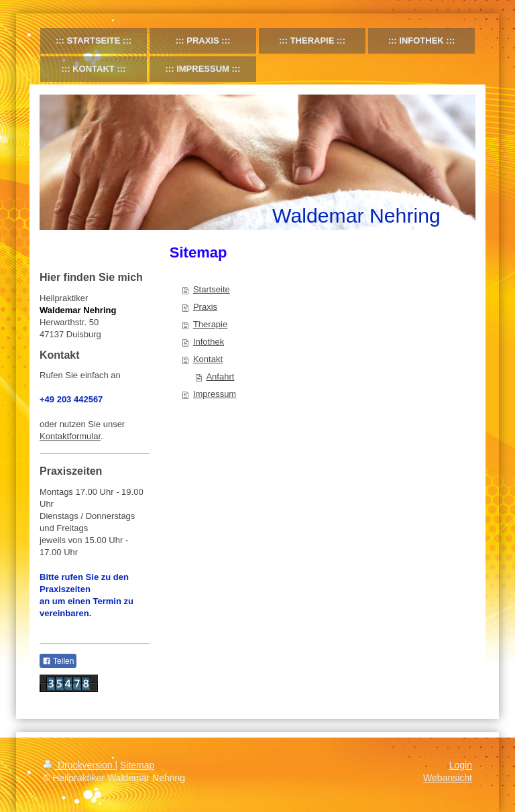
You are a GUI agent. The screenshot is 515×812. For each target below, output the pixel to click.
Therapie (210, 324)
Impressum (215, 394)
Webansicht (448, 778)
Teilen (58, 661)
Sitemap (137, 765)
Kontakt (208, 359)
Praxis (205, 307)
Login (461, 765)
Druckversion (79, 765)
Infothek (209, 342)
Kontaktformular (70, 436)
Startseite (212, 289)
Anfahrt (220, 376)
